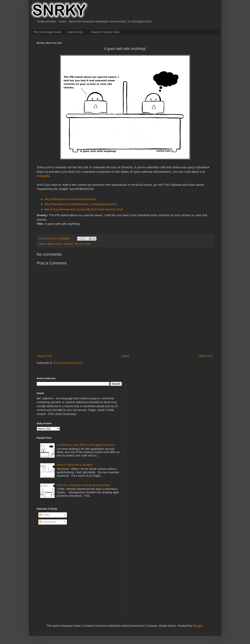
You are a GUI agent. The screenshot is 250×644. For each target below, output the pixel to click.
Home (126, 356)
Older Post (206, 356)
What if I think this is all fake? (75, 465)
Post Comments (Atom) (68, 363)
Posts (44, 515)
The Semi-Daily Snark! (48, 32)
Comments (48, 522)
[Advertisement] (159, 402)
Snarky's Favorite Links (105, 32)
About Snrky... (76, 32)
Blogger (198, 626)
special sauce (55, 244)
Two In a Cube (82, 244)
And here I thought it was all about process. (84, 485)
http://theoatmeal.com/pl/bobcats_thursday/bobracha (80, 204)
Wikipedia (43, 176)
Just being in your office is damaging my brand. (86, 445)
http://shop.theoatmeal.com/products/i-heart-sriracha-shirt (84, 209)
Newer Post (45, 356)
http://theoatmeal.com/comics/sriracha (70, 199)
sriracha (68, 244)
